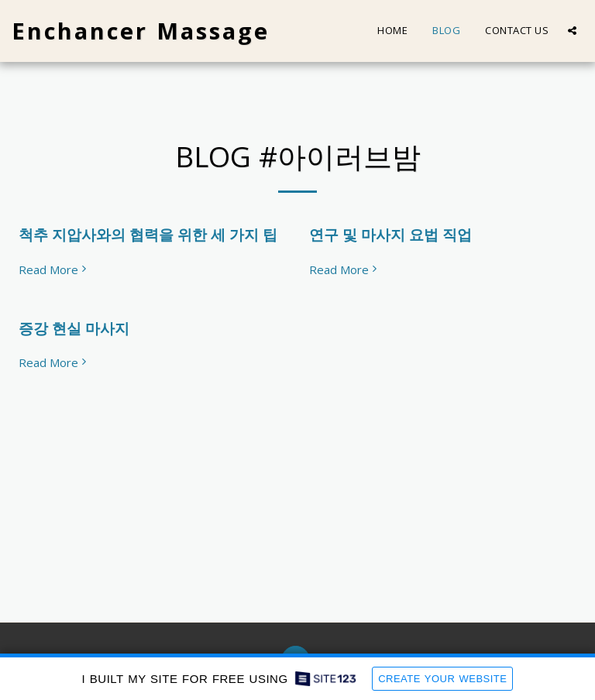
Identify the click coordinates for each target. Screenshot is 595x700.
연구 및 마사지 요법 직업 (390, 234)
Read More (54, 270)
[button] (572, 31)
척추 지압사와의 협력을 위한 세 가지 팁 (148, 234)
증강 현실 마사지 (74, 328)
